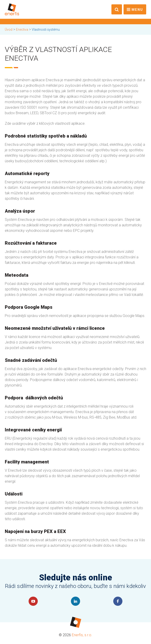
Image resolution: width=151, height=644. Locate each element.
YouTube (33, 601)
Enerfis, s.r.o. (82, 635)
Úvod (9, 30)
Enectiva (22, 30)
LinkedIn (75, 601)
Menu (137, 10)
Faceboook (118, 601)
